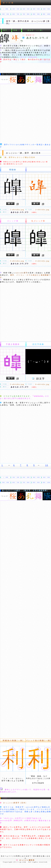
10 (47, 465)
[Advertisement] (26, 113)
